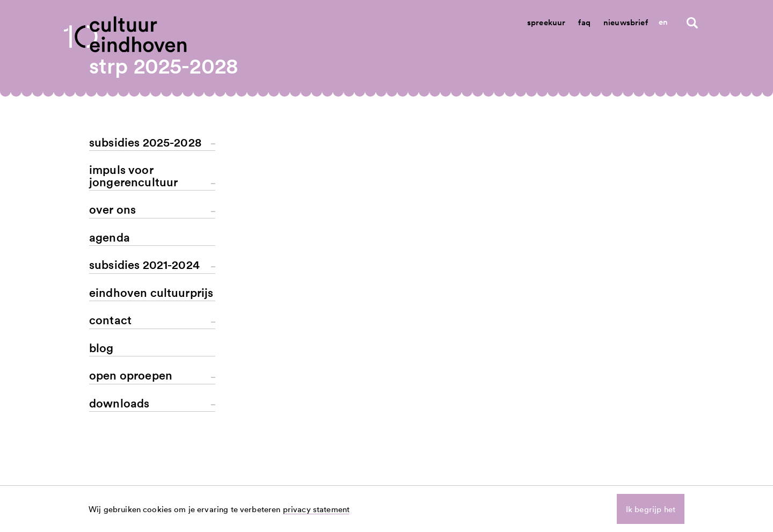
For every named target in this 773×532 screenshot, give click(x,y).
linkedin (641, 465)
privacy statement (316, 509)
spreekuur (577, 478)
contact (573, 465)
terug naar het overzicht (343, 242)
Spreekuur (546, 22)
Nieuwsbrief (626, 22)
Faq (584, 22)
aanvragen (510, 478)
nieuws (504, 465)
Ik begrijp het (651, 509)
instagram (645, 478)
